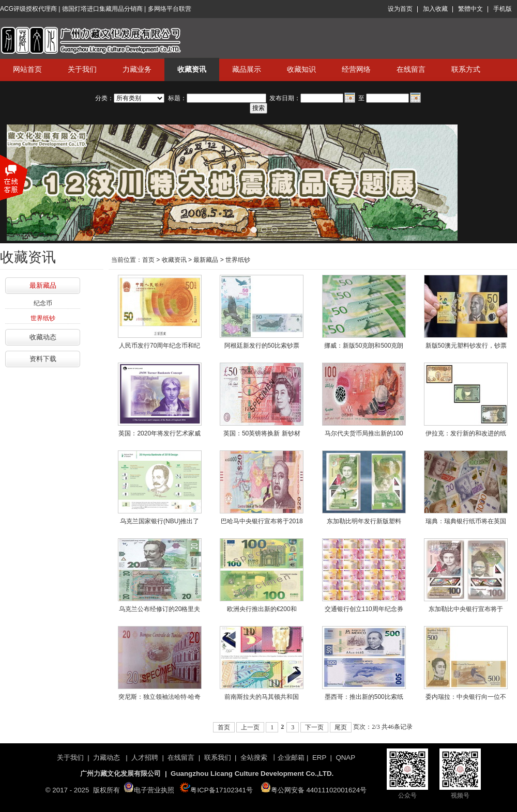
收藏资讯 (192, 69)
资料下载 (43, 359)
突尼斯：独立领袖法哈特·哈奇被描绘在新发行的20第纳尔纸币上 (159, 699)
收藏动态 (43, 337)
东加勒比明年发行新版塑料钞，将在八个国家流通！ (364, 523)
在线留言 (411, 69)
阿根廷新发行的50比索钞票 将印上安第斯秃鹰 (262, 348)
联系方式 (466, 69)
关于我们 (82, 69)
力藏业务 (137, 69)
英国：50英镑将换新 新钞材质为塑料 (262, 435)
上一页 (250, 727)
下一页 (314, 727)
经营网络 (356, 69)
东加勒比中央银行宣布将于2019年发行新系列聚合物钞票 (466, 611)
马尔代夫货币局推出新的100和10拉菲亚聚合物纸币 (364, 435)
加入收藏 (435, 9)
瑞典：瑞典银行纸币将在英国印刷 (466, 523)
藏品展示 (247, 69)
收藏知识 (301, 69)
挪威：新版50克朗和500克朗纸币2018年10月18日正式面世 (364, 348)
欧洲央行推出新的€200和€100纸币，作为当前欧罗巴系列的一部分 (262, 611)
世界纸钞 (43, 318)
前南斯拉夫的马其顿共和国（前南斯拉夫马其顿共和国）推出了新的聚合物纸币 (262, 699)
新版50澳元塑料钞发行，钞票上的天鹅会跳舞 (466, 348)
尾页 (341, 727)
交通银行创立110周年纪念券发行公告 (364, 611)
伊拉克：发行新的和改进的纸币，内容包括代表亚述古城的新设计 (466, 435)
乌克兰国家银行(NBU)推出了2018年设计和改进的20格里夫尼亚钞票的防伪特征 (159, 523)
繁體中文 (470, 9)
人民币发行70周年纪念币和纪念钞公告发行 (159, 348)
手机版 (503, 9)
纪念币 (43, 303)
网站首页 (27, 69)
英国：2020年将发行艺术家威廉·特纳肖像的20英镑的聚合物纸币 (159, 435)
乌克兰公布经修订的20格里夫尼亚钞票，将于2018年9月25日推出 (159, 611)
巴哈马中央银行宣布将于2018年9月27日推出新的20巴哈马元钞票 (262, 523)
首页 (148, 260)
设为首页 (400, 9)
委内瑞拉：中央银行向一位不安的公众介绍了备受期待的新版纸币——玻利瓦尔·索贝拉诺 (466, 699)
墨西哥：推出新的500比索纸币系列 (364, 699)
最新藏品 (43, 285)
